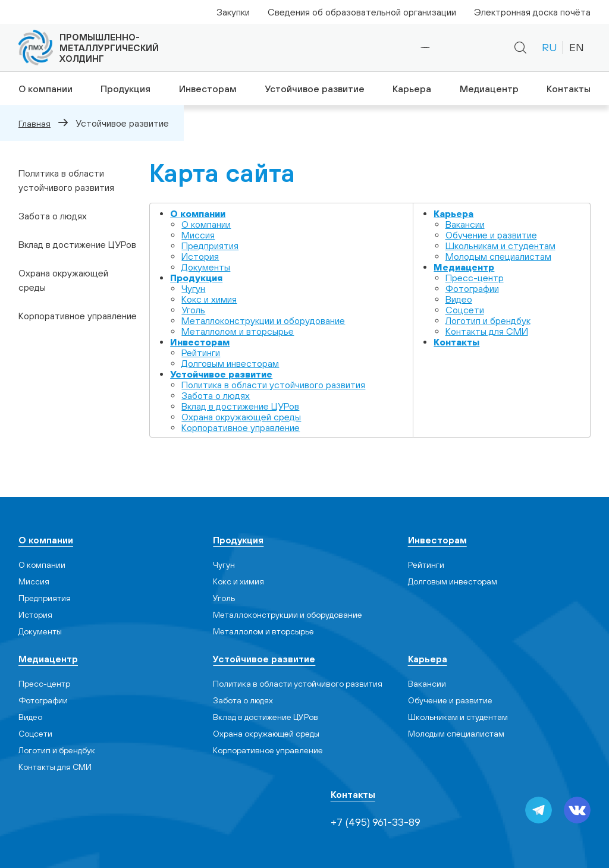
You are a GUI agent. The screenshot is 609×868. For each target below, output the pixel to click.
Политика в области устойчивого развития (66, 180)
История (200, 256)
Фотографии (472, 288)
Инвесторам (207, 89)
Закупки (233, 12)
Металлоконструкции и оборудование (263, 320)
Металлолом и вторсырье (238, 331)
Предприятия (210, 245)
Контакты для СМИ (487, 331)
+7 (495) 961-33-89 (385, 48)
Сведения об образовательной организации (362, 12)
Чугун (193, 288)
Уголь (193, 309)
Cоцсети (465, 309)
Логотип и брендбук (488, 320)
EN (577, 47)
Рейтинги (201, 352)
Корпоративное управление (78, 316)
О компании (43, 89)
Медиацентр (489, 89)
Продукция (124, 89)
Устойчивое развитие (314, 89)
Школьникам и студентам (500, 245)
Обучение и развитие (491, 234)
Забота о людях (53, 216)
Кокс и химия (209, 298)
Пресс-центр (475, 277)
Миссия (198, 234)
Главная (34, 123)
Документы (206, 266)
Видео (459, 298)
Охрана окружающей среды (63, 280)
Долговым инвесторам (230, 363)
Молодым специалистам (498, 256)
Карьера (411, 89)
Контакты (570, 89)
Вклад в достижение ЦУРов (77, 244)
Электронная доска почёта (532, 12)
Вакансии (465, 224)
